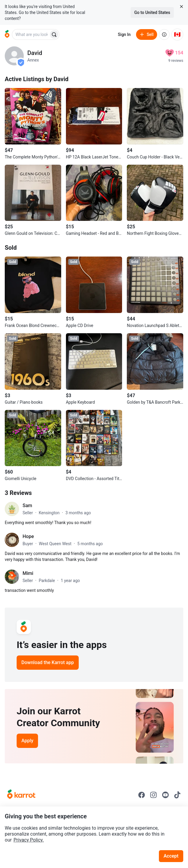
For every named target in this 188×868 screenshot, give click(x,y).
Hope (28, 536)
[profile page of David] (14, 56)
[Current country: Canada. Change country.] (177, 34)
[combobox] (31, 34)
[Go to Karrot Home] (21, 795)
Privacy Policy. (29, 840)
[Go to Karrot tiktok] (177, 795)
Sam (27, 505)
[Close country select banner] (181, 7)
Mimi (28, 573)
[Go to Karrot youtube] (165, 795)
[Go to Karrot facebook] (142, 795)
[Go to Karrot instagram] (154, 795)
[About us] (164, 34)
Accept (171, 856)
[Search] (54, 34)
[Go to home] (7, 34)
